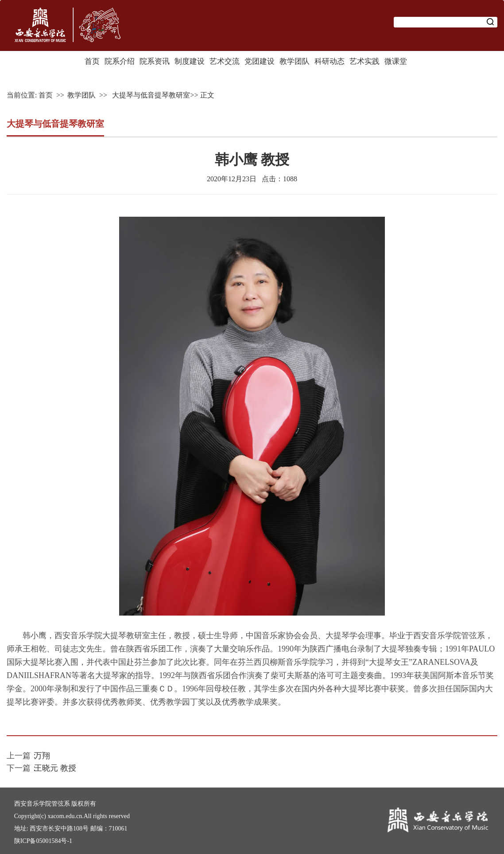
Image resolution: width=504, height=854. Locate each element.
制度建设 (190, 61)
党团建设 (260, 61)
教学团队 (295, 61)
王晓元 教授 (55, 768)
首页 (92, 61)
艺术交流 (225, 61)
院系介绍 (120, 61)
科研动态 (330, 61)
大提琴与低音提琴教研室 (150, 95)
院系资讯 (155, 61)
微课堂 (396, 61)
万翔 (42, 756)
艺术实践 (364, 61)
